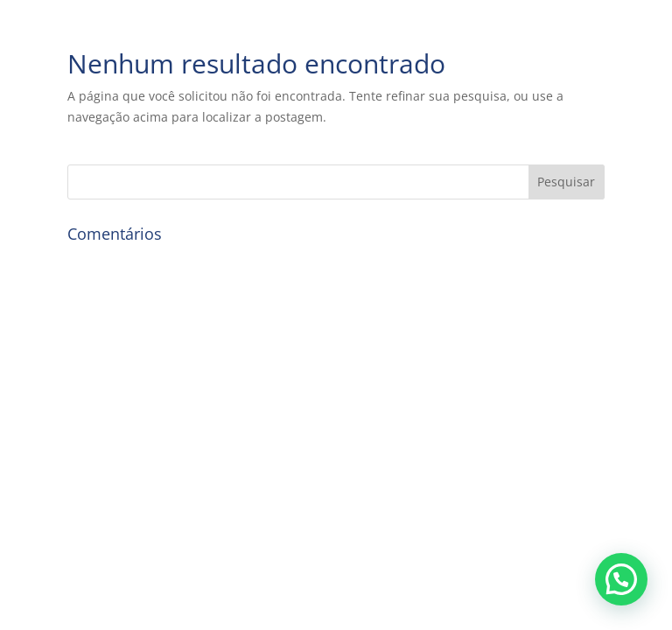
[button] (621, 579)
